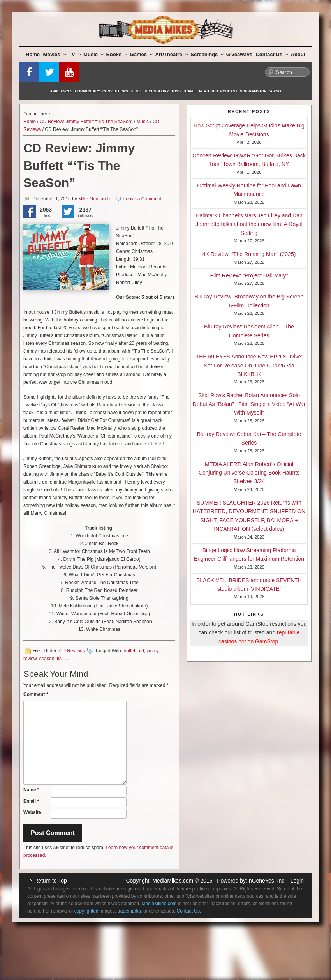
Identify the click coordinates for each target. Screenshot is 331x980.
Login (297, 881)
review (30, 659)
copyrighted (86, 911)
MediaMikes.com (173, 881)
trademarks (129, 911)
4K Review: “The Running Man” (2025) (249, 254)
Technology (157, 91)
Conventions (115, 91)
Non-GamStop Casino (261, 91)
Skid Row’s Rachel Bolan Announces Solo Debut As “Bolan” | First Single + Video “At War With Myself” (249, 404)
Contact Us (272, 54)
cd (142, 651)
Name (31, 790)
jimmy (153, 651)
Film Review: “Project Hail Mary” (249, 275)
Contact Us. (189, 911)
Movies (55, 54)
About (298, 54)
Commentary (88, 91)
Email (31, 801)
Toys (176, 91)
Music (93, 54)
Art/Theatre (171, 54)
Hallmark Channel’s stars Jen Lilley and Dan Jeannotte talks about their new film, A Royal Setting (249, 224)
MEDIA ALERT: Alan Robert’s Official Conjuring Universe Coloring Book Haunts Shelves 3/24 (249, 473)
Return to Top (51, 881)
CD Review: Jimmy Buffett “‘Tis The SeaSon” (86, 122)
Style (136, 91)
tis (59, 659)
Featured (208, 91)
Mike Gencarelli (94, 199)
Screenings (207, 54)
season (47, 659)
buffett (130, 651)
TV (75, 54)
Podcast (229, 91)
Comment (36, 694)
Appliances (62, 91)
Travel (190, 91)
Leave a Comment (143, 199)
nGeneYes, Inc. (267, 881)
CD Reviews (72, 651)
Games (141, 54)
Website (32, 812)
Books (117, 54)
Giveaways (239, 54)
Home (33, 54)
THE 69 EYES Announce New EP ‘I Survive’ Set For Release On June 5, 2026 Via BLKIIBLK (249, 365)
